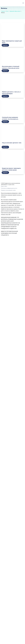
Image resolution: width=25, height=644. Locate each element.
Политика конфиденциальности (9, 188)
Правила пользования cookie (8, 190)
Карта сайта (4, 186)
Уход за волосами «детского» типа (12, 143)
